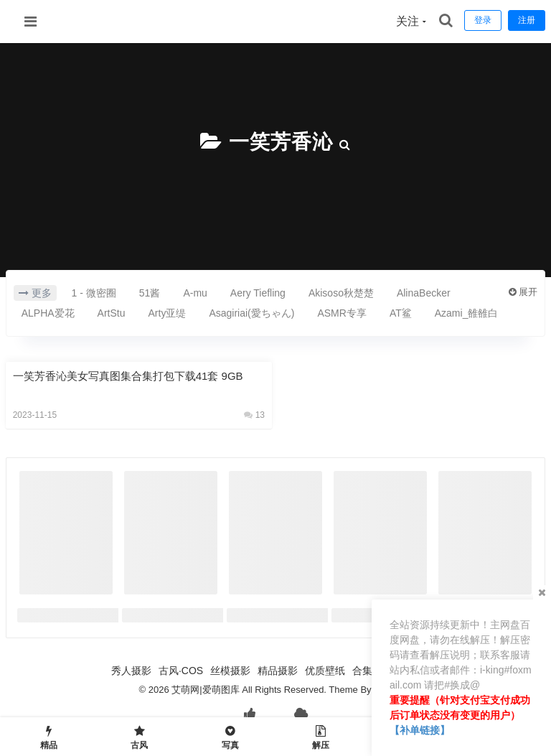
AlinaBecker (424, 293)
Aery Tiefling (258, 293)
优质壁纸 (325, 671)
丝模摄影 (230, 671)
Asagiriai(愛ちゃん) (251, 313)
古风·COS (181, 671)
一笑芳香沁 (281, 142)
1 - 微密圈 (94, 293)
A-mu (195, 293)
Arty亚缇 (168, 313)
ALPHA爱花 (48, 313)
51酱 (150, 293)
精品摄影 (278, 671)
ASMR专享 (342, 313)
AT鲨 (401, 313)
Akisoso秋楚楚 (341, 293)
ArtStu (112, 313)
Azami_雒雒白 (467, 313)
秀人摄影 (131, 671)
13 (254, 415)
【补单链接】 (420, 730)
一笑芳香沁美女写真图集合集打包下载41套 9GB (128, 376)
